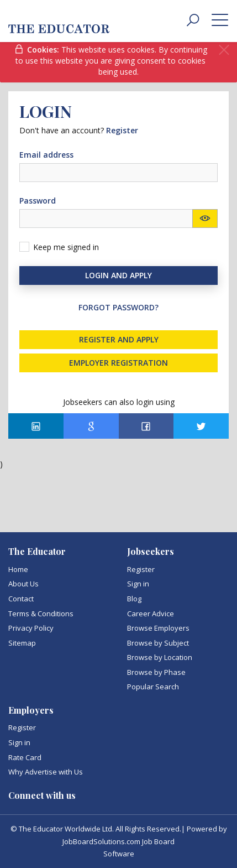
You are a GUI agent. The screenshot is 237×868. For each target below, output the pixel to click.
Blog (134, 599)
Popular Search (153, 687)
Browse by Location (160, 657)
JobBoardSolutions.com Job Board (118, 841)
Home (18, 569)
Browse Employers (158, 628)
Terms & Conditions (41, 614)
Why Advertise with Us (46, 772)
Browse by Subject (158, 643)
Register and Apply (119, 339)
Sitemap (22, 643)
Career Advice (151, 614)
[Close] (224, 50)
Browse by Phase (156, 672)
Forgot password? (118, 307)
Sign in (138, 584)
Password (38, 201)
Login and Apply (118, 275)
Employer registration (118, 363)
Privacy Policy (31, 628)
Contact (21, 599)
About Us (23, 584)
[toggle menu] (220, 19)
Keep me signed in (66, 247)
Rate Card (25, 757)
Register (141, 569)
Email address (46, 155)
